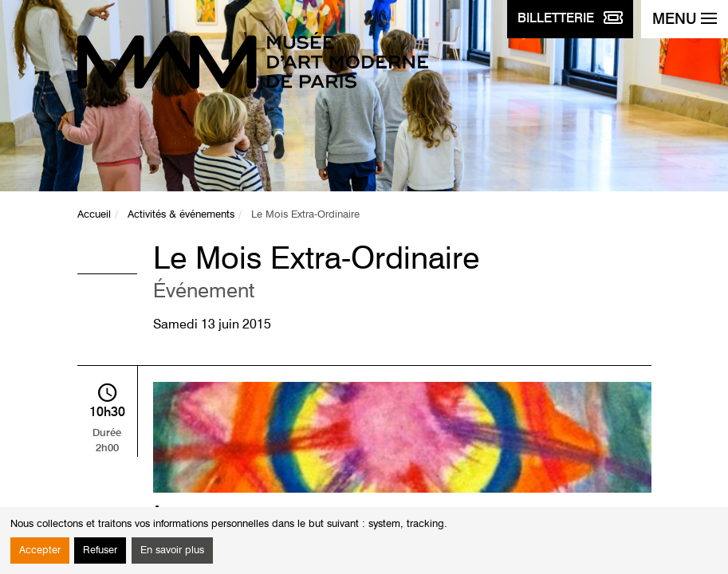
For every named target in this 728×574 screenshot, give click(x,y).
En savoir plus (172, 550)
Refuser (100, 550)
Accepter (40, 550)
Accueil (94, 215)
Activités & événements (181, 215)
